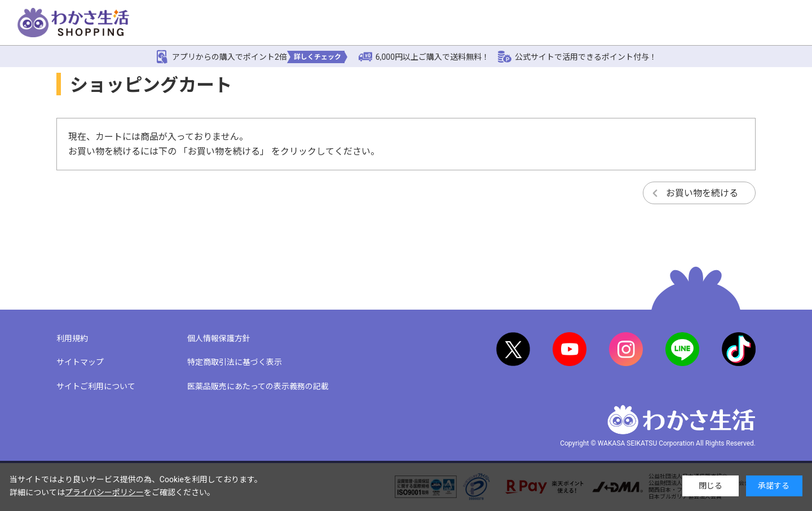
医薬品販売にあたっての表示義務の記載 (258, 386)
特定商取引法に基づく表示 (235, 362)
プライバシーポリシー (104, 492)
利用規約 (72, 338)
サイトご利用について (96, 386)
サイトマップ (80, 362)
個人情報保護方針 (219, 338)
